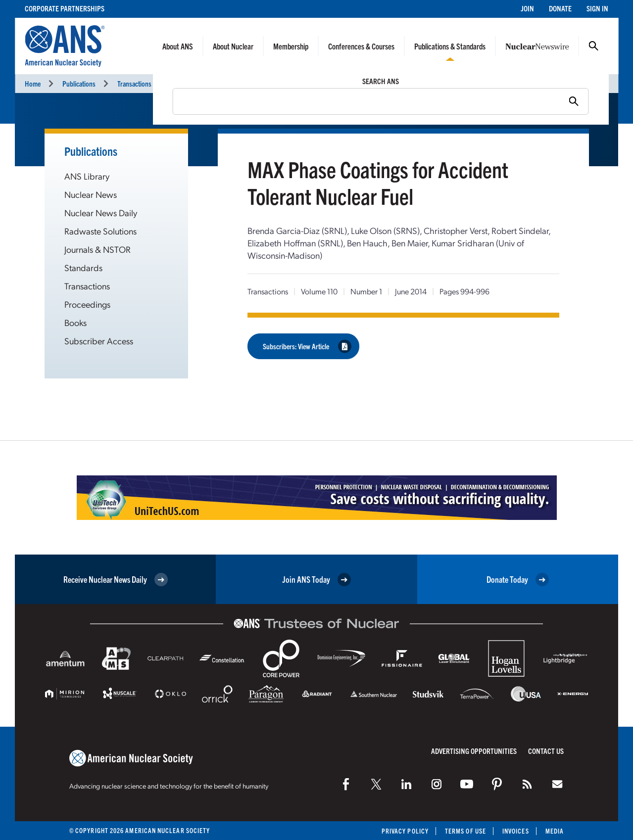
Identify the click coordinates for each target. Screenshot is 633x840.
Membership (291, 46)
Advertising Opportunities (474, 751)
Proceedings (87, 304)
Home (33, 83)
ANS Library (87, 176)
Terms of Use (465, 831)
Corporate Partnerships (65, 8)
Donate (560, 8)
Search (593, 46)
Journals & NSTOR (97, 249)
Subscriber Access (99, 341)
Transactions (134, 83)
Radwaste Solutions (100, 231)
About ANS (178, 46)
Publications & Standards (450, 46)
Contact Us (546, 751)
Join (527, 8)
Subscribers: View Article (307, 346)
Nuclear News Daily (101, 212)
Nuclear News (91, 194)
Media (555, 831)
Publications (79, 83)
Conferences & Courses (361, 46)
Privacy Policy (405, 831)
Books (75, 322)
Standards (83, 267)
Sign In (597, 8)
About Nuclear (233, 46)
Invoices (516, 831)
